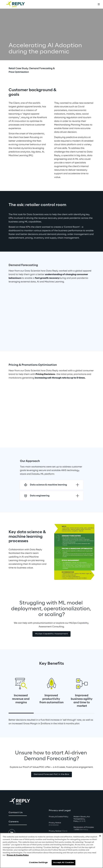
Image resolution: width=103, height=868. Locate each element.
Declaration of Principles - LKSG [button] (84, 828)
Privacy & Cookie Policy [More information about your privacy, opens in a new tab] (18, 855)
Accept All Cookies (63, 863)
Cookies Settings (38, 863)
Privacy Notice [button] (55, 824)
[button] (51, 634)
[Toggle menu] (99, 4)
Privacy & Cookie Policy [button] (59, 817)
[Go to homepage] (18, 4)
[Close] (100, 836)
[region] (51, 850)
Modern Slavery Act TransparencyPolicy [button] (82, 819)
